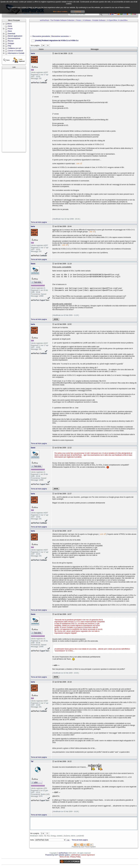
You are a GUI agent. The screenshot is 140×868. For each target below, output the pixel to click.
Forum (10, 29)
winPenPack (63, 854)
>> (48, 45)
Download (11, 34)
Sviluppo (11, 43)
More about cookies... (61, 12)
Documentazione (14, 38)
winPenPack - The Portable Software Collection (57, 20)
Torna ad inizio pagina (39, 222)
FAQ (9, 46)
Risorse (11, 41)
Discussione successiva (60, 36)
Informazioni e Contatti (16, 53)
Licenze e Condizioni (15, 51)
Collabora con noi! (14, 48)
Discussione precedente (41, 36)
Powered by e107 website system (58, 856)
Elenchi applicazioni (15, 36)
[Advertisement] (14, 110)
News (10, 31)
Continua (78, 12)
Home (10, 26)
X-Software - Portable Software (94, 20)
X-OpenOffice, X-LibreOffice (117, 20)
